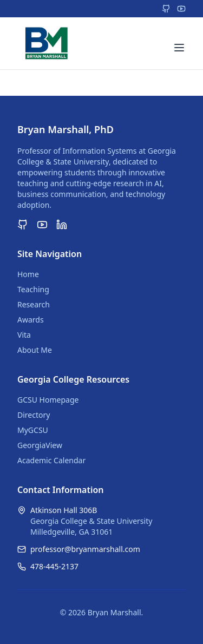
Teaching (33, 289)
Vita (24, 335)
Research (34, 304)
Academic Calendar (51, 460)
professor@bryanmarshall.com (85, 549)
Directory (34, 415)
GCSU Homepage (48, 400)
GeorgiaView (40, 445)
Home (28, 274)
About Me (35, 350)
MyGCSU (33, 430)
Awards (31, 320)
